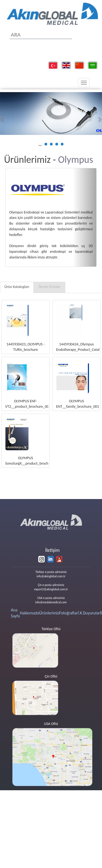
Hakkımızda (30, 613)
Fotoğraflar (68, 613)
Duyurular (91, 613)
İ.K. (80, 613)
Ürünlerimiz (49, 613)
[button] (3, 119)
